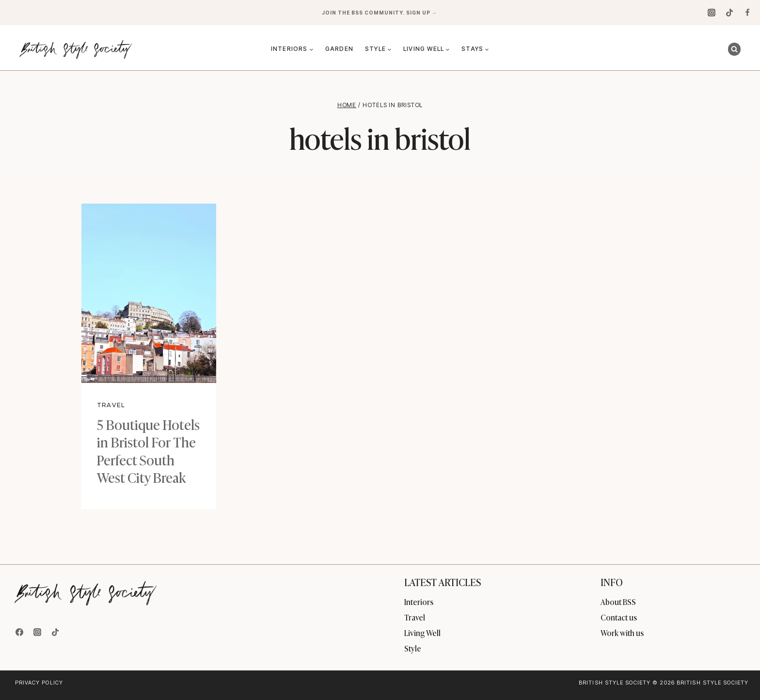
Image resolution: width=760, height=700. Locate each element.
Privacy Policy (39, 683)
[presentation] (149, 293)
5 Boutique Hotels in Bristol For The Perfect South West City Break (148, 450)
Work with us (622, 633)
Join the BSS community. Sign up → (380, 13)
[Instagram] (712, 13)
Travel (111, 405)
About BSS (618, 602)
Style (413, 648)
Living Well (422, 633)
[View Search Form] (734, 49)
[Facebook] (747, 13)
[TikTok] (729, 13)
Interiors (419, 602)
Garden (339, 49)
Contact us (619, 617)
